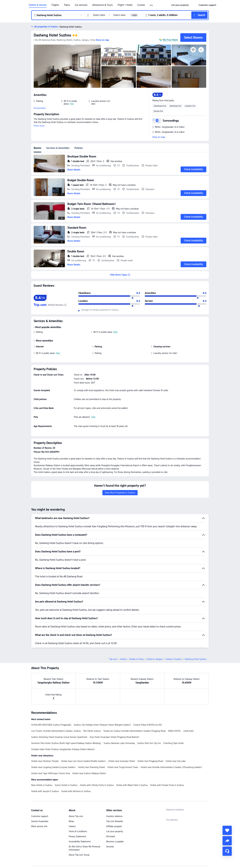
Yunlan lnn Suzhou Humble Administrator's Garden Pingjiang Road (134, 731)
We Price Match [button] (170, 40)
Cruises (141, 5)
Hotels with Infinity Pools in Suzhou (97, 785)
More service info (39, 826)
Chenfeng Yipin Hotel (173, 743)
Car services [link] (81, 5)
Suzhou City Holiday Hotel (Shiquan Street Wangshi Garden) (102, 725)
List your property (115, 831)
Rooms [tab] (37, 148)
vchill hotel (188, 731)
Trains (67, 5)
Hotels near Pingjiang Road (150, 761)
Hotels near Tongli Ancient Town (123, 767)
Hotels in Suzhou (174, 659)
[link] (180, 5)
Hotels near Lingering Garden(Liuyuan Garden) (53, 767)
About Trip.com (76, 816)
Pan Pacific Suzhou (92, 731)
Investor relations (114, 816)
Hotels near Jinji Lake (176, 761)
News (71, 821)
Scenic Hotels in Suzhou (66, 785)
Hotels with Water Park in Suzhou (132, 785)
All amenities (40, 108)
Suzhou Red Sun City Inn (149, 743)
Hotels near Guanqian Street (122, 761)
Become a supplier (115, 842)
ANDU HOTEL (174, 731)
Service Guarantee (40, 821)
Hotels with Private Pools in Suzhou (167, 785)
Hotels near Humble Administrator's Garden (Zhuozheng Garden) (171, 767)
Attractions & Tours (102, 5)
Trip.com (113, 659)
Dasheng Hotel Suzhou (52, 35)
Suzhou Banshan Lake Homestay (119, 743)
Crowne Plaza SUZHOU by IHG (148, 725)
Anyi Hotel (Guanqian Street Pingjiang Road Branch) (114, 737)
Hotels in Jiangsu (155, 659)
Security (110, 847)
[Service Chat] (227, 851)
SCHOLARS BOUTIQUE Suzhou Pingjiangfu (51, 725)
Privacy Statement (77, 836)
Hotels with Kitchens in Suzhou (76, 791)
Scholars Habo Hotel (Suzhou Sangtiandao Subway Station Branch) (63, 749)
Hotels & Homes (38, 5)
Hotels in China (136, 659)
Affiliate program (114, 826)
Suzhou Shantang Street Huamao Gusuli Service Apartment (59, 737)
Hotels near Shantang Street (92, 767)
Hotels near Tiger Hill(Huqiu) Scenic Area (51, 773)
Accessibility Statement (80, 842)
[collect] (227, 830)
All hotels (111, 836)
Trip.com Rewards (115, 821)
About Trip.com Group (79, 855)
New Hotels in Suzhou (42, 785)
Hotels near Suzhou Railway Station (89, 773)
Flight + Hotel (125, 5)
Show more (39, 126)
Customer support (40, 816)
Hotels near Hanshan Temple (45, 761)
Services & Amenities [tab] (58, 148)
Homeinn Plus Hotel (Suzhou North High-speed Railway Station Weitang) (66, 743)
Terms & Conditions (78, 831)
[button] (151, 5)
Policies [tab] (79, 148)
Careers (72, 826)
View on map (159, 137)
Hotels (123, 659)
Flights (55, 5)
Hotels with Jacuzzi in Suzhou (45, 791)
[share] (227, 841)
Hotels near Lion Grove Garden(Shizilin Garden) (83, 761)
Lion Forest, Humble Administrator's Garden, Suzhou (56, 731)
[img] (67, 66)
